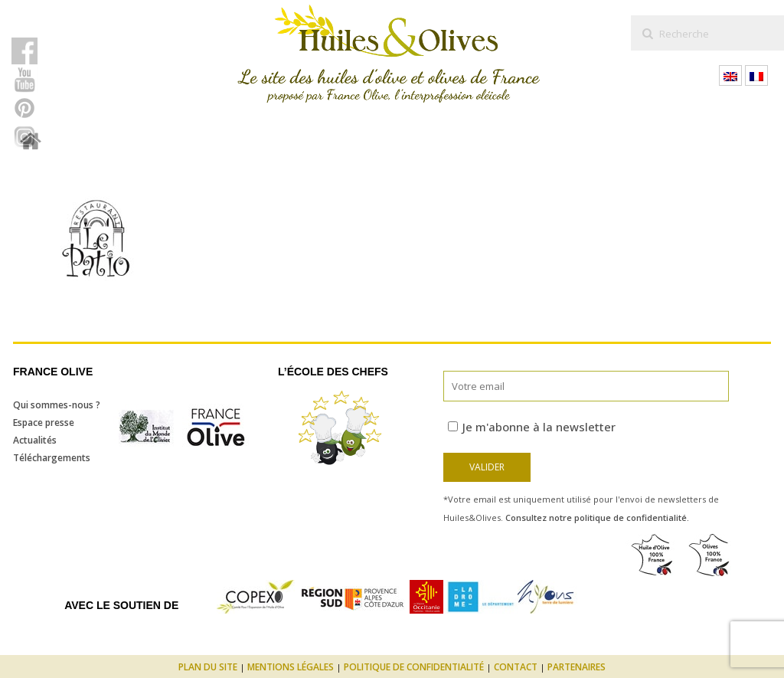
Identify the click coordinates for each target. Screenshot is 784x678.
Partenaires (577, 667)
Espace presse (44, 423)
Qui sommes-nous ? (57, 405)
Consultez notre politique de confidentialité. (597, 518)
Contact (516, 667)
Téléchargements (52, 458)
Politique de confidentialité (414, 667)
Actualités (35, 440)
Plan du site (208, 667)
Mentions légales (291, 667)
